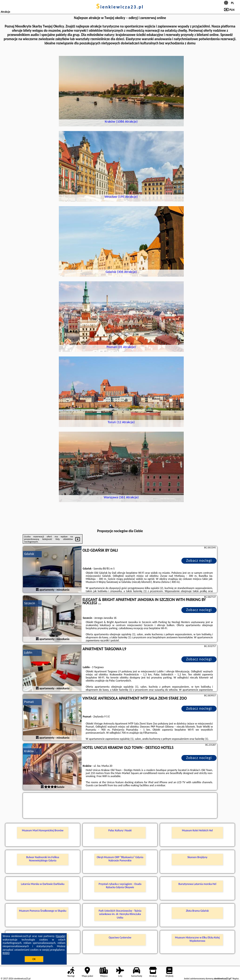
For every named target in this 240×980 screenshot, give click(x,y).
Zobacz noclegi (199, 560)
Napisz (236, 978)
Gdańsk (29, 554)
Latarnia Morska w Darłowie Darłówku (43, 884)
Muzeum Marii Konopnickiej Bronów (43, 830)
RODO (6, 953)
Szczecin (30, 603)
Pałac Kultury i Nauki (120, 830)
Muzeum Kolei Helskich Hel (197, 830)
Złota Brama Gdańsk (197, 911)
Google (61, 936)
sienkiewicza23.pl (120, 7)
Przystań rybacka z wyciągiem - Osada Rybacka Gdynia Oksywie (120, 886)
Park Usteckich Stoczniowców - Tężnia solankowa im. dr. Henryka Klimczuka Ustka (120, 914)
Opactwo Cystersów (120, 937)
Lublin (28, 653)
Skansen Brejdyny (197, 857)
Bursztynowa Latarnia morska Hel (197, 884)
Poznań (29, 702)
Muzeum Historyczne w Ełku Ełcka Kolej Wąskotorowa (197, 939)
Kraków (29, 751)
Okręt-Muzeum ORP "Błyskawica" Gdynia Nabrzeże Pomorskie (120, 859)
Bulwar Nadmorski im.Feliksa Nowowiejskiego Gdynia (43, 859)
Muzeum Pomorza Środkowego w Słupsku (43, 911)
